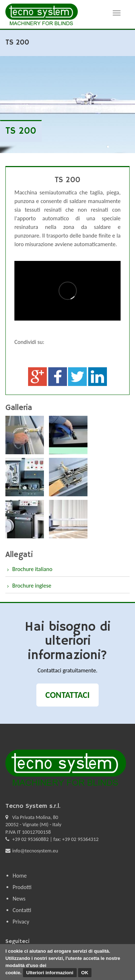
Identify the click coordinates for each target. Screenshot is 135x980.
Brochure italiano (32, 569)
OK (85, 973)
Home (20, 876)
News (19, 899)
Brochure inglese (32, 586)
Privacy (21, 922)
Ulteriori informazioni (50, 973)
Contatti (22, 910)
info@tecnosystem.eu (35, 851)
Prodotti (22, 887)
